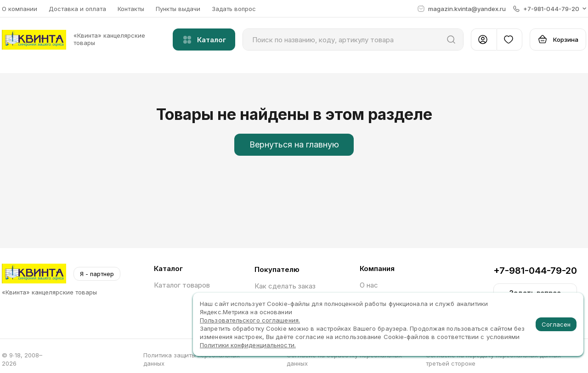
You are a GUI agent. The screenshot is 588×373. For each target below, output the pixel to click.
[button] (550, 9)
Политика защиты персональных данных (192, 359)
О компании (20, 9)
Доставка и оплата (77, 9)
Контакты (131, 9)
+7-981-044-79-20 (535, 271)
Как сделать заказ (285, 286)
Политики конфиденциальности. (248, 345)
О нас (369, 285)
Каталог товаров (182, 285)
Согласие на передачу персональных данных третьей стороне (493, 359)
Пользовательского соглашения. (250, 320)
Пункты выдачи (178, 9)
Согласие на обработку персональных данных (344, 359)
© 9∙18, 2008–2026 (22, 359)
